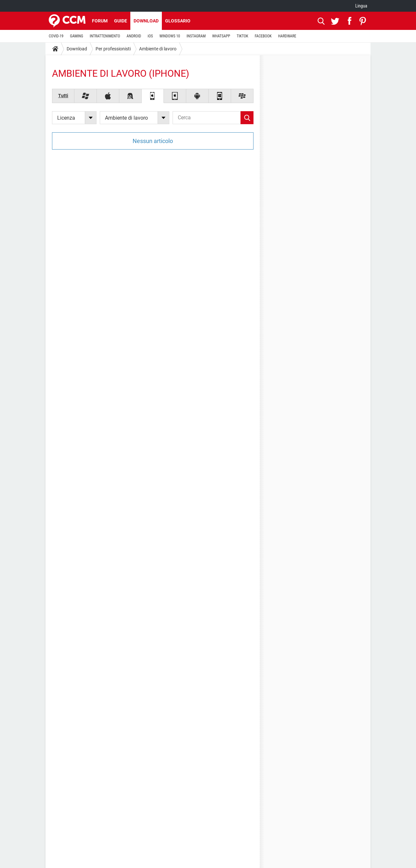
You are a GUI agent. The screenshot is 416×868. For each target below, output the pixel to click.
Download (146, 21)
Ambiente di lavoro (158, 49)
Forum (100, 21)
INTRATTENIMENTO (105, 36)
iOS (150, 36)
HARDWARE (287, 36)
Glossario (178, 21)
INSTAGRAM (196, 36)
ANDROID (134, 36)
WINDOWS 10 (170, 36)
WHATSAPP (221, 36)
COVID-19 (56, 36)
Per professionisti (113, 49)
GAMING (77, 36)
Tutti (63, 96)
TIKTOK (242, 36)
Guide (121, 21)
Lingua (361, 6)
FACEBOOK (263, 36)
